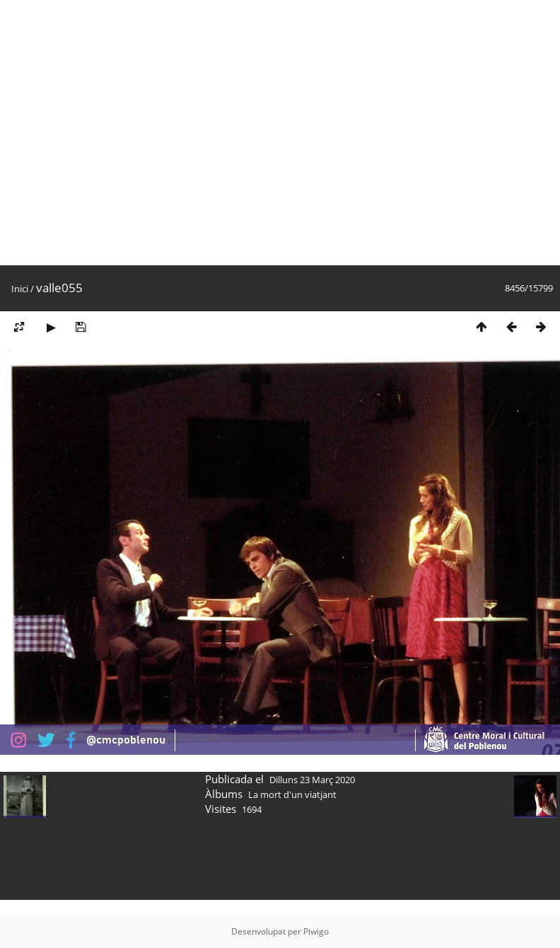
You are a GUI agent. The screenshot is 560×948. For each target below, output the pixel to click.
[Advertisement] (133, 133)
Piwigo (316, 931)
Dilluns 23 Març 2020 (312, 780)
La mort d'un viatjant (292, 794)
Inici (20, 289)
